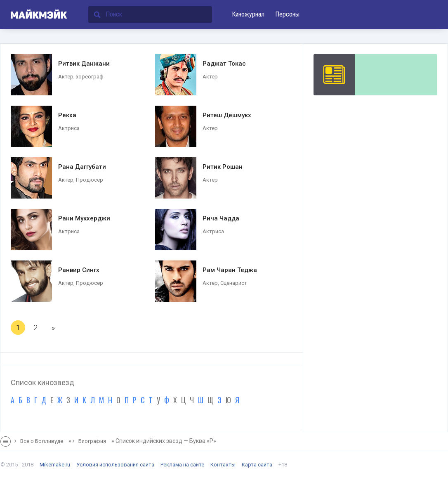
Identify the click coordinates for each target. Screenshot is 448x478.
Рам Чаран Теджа (230, 270)
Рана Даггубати (82, 167)
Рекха (67, 115)
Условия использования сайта (115, 465)
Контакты (223, 465)
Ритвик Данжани (84, 64)
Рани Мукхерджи (84, 218)
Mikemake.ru (55, 465)
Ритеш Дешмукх (227, 115)
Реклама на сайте (182, 465)
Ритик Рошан (223, 167)
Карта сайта (257, 465)
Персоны (287, 14)
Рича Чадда (221, 218)
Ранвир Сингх (79, 270)
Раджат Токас (224, 64)
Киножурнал (248, 14)
